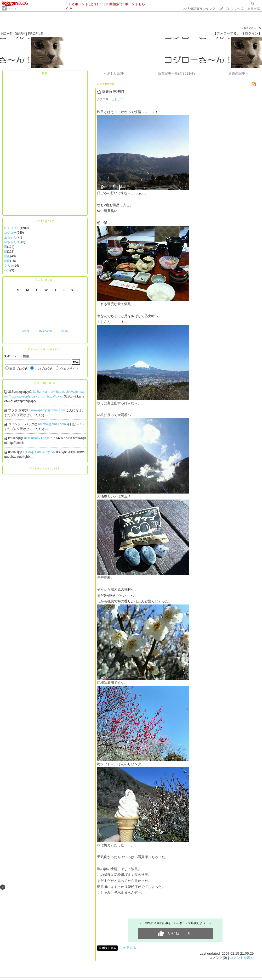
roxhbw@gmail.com (52, 424)
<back (26, 331)
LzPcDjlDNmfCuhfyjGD (40, 452)
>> (199, 9)
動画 (7, 261)
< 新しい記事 (114, 73)
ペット (12, 8)
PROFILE (35, 34)
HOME (7, 34)
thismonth (45, 331)
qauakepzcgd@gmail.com (47, 410)
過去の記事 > (238, 73)
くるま (9, 266)
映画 (7, 256)
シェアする (128, 948)
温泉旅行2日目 (113, 92)
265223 (249, 28)
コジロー (10, 233)
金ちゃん (10, 237)
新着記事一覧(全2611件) (176, 73)
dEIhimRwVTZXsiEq (39, 438)
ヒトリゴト (12, 228)
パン (7, 270)
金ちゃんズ (12, 242)
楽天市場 (254, 9)
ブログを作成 (234, 9)
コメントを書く (242, 958)
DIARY (20, 34)
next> (65, 331)
